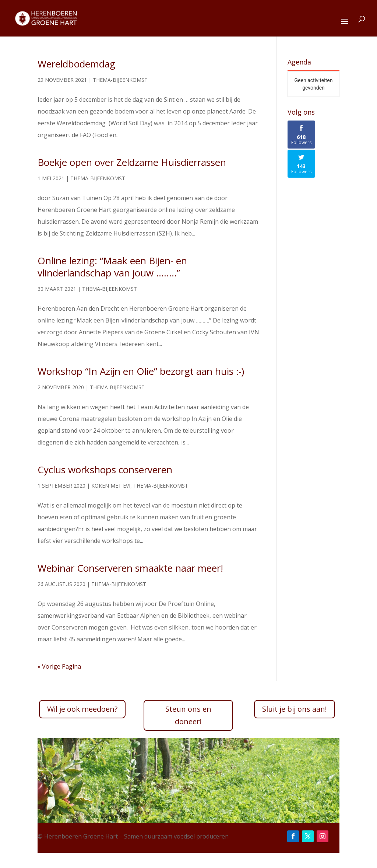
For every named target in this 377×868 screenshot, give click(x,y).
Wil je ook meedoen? (82, 709)
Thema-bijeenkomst (120, 80)
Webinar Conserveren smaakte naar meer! (130, 568)
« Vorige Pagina (59, 666)
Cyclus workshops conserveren (105, 470)
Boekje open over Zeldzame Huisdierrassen (132, 162)
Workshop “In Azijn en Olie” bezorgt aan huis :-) (141, 371)
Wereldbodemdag (76, 64)
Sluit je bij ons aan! (295, 709)
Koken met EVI (111, 486)
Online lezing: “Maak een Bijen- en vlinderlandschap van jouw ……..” (112, 267)
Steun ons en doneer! (188, 715)
